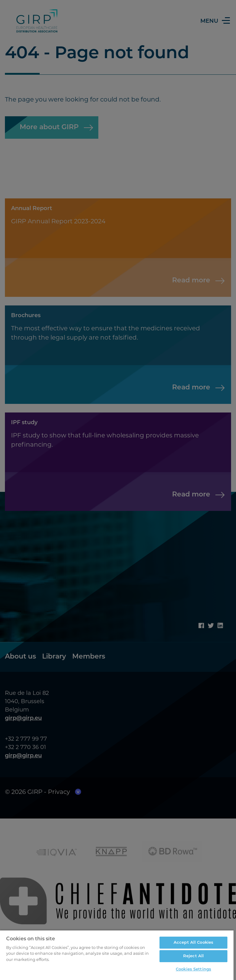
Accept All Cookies (193, 943)
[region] (117, 955)
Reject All (193, 956)
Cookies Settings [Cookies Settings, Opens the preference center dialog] (193, 969)
